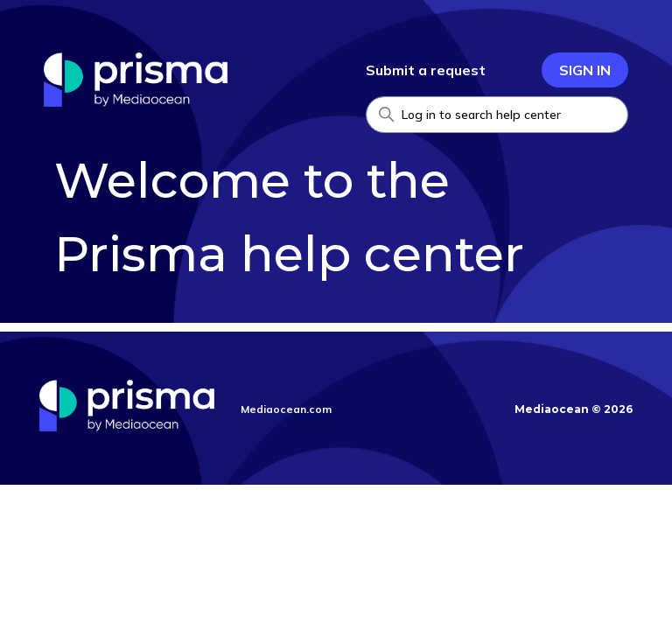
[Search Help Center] (497, 115)
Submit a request (426, 70)
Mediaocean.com (286, 409)
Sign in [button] (585, 70)
